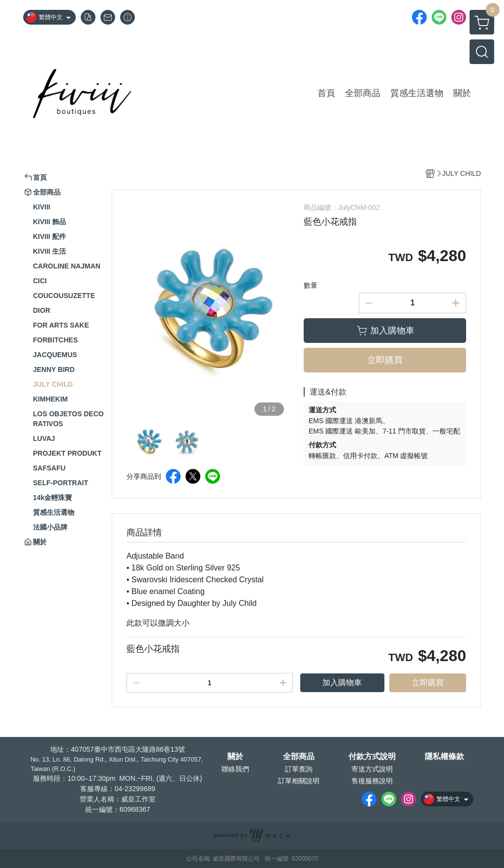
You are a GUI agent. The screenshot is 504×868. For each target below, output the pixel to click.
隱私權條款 (444, 757)
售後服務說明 (372, 781)
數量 (311, 285)
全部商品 (299, 757)
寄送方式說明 (372, 769)
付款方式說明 (372, 757)
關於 (235, 757)
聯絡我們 (235, 769)
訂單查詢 (299, 769)
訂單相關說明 (299, 781)
